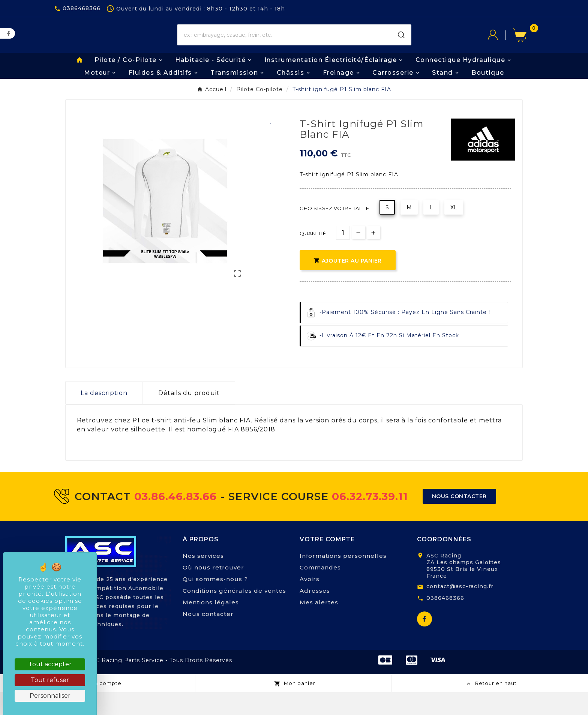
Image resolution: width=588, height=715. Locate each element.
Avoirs (310, 602)
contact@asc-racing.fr (460, 609)
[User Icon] (500, 47)
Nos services (203, 579)
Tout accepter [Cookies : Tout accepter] (50, 664)
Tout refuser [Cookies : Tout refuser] (50, 680)
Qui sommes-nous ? (215, 602)
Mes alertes (319, 625)
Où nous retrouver (213, 590)
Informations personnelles (343, 579)
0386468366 (445, 621)
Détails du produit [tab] (189, 416)
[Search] (401, 47)
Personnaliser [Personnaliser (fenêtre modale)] (50, 696)
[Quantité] (343, 256)
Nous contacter (208, 637)
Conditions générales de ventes (234, 614)
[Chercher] (285, 47)
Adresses (315, 614)
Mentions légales (211, 625)
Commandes (320, 590)
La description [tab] (104, 416)
